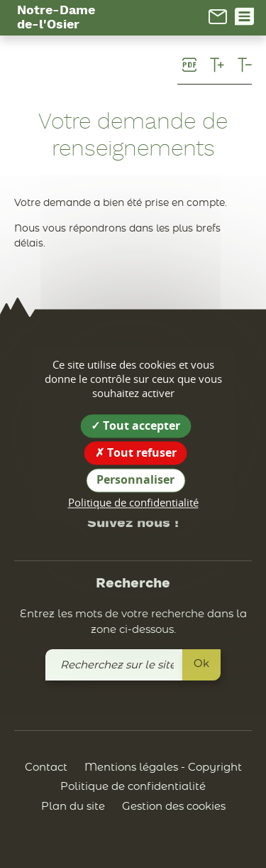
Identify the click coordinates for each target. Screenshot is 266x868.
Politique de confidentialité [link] (133, 502)
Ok (201, 664)
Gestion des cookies (174, 807)
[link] (218, 16)
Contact (46, 767)
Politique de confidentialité (133, 787)
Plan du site (73, 807)
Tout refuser (136, 453)
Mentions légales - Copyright (163, 767)
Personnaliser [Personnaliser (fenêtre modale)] (135, 480)
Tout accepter (135, 425)
